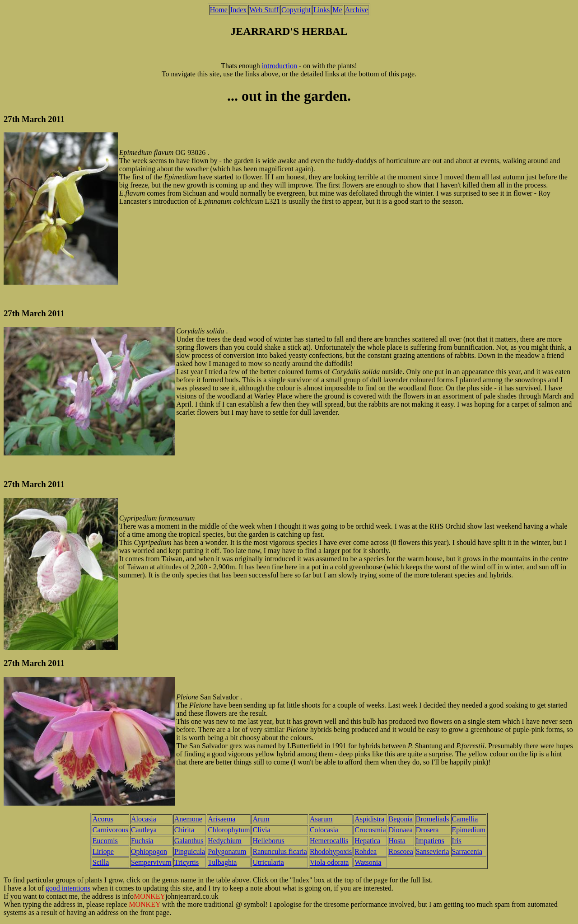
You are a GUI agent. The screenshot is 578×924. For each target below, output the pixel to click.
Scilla (101, 862)
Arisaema (221, 819)
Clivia (261, 830)
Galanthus (189, 841)
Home (219, 10)
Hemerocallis (329, 841)
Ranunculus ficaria (280, 851)
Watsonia (368, 862)
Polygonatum (227, 851)
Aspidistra (369, 819)
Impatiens (430, 841)
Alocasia (144, 819)
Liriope (103, 851)
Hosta (397, 841)
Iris (457, 841)
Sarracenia (467, 851)
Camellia (465, 819)
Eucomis (105, 841)
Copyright (296, 10)
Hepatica (367, 841)
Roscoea (401, 851)
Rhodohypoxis (331, 851)
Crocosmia (370, 830)
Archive (357, 10)
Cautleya (144, 830)
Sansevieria (433, 851)
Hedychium (225, 841)
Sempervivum (151, 862)
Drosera (427, 830)
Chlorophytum (229, 830)
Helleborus (268, 841)
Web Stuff (264, 10)
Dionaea (401, 830)
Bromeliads (433, 819)
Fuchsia (142, 841)
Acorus (103, 819)
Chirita (184, 830)
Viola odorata (329, 862)
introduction (280, 66)
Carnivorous (110, 830)
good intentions (68, 888)
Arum (261, 819)
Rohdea (366, 851)
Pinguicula (190, 851)
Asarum (321, 819)
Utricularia (268, 862)
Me (337, 10)
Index (238, 10)
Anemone (188, 819)
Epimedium (469, 830)
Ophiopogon (149, 851)
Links (322, 10)
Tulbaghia (222, 862)
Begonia (401, 819)
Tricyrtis (187, 862)
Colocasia (324, 830)
